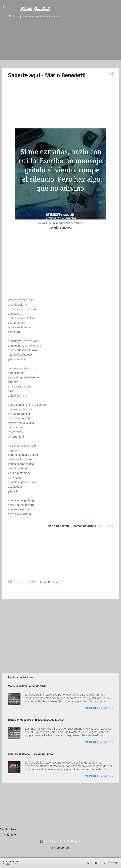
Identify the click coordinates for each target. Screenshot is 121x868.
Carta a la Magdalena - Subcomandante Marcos (36, 720)
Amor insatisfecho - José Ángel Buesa (30, 754)
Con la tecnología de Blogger (61, 841)
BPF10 (32, 582)
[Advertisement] (61, 46)
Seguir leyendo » (99, 708)
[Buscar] (117, 8)
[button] (111, 74)
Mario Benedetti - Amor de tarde (27, 686)
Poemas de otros (83, 526)
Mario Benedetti (58, 526)
